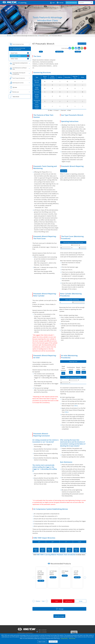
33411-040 (64, 171)
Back (56, 601)
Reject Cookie (42, 642)
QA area (15, 87)
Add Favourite (68, 601)
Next (85, 578)
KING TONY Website (71, 3)
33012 (84, 372)
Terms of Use (72, 638)
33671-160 (56, 550)
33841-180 (69, 550)
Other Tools (20, 59)
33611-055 (49, 550)
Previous (34, 578)
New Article (16, 97)
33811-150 (63, 550)
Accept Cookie (53, 642)
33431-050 (43, 550)
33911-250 (76, 550)
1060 (71, 372)
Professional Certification (25, 633)
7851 (63, 373)
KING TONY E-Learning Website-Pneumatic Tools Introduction (56, 555)
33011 (78, 372)
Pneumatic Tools (44, 36)
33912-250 (83, 550)
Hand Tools (20, 53)
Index (9, 36)
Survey (80, 601)
